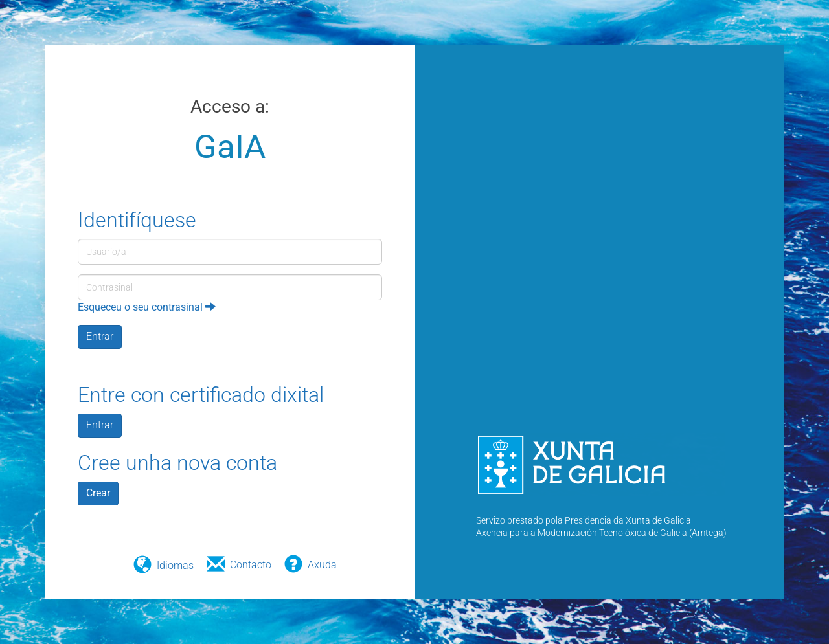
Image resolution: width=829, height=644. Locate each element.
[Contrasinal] (230, 287)
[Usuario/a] (230, 252)
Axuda (322, 565)
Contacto (251, 565)
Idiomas (175, 565)
